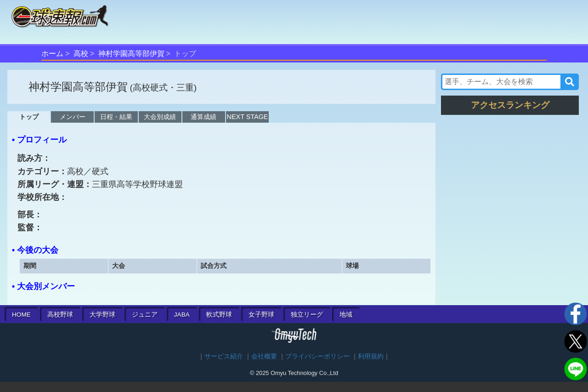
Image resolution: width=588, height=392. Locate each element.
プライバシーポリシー (317, 356)
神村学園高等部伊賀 (131, 54)
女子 (261, 315)
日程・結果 (116, 117)
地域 (346, 315)
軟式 (219, 315)
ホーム (52, 54)
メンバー (73, 117)
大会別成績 (160, 117)
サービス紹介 (224, 356)
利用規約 (371, 356)
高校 (81, 54)
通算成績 (204, 117)
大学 (102, 315)
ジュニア (145, 315)
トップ (29, 117)
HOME (21, 315)
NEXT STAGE (248, 117)
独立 (307, 315)
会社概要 (264, 356)
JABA (182, 315)
